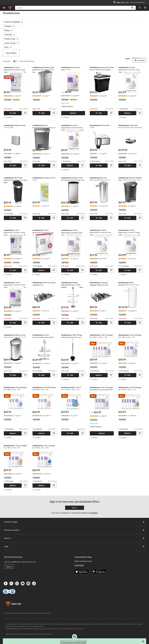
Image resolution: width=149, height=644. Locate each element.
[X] (11, 583)
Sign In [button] (74, 508)
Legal (75, 546)
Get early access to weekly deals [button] (73, 642)
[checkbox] (8, 117)
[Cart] (145, 8)
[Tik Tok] (34, 583)
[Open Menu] (4, 8)
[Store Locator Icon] (114, 2)
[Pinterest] (28, 583)
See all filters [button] (11, 53)
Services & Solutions (75, 530)
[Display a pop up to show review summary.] (20, 96)
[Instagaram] (17, 583)
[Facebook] (6, 583)
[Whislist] (140, 8)
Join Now (94, 513)
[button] (132, 8)
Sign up (9, 567)
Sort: (128, 58)
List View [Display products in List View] (139, 60)
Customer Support (75, 522)
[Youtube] (23, 583)
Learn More (79, 565)
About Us (75, 538)
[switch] (24, 61)
